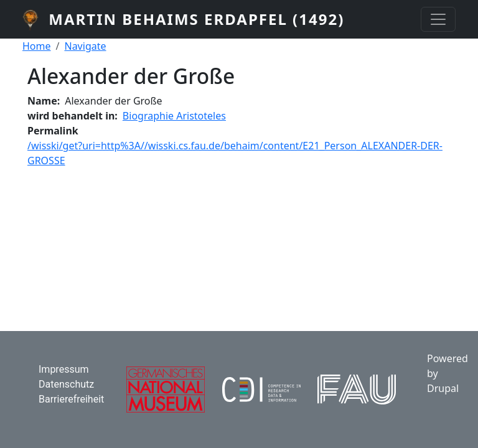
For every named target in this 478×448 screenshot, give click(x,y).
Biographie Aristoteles (174, 116)
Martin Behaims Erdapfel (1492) (196, 19)
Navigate (85, 46)
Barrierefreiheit (71, 399)
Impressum (64, 369)
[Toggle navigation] (438, 19)
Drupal (443, 388)
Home (37, 46)
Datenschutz (66, 384)
